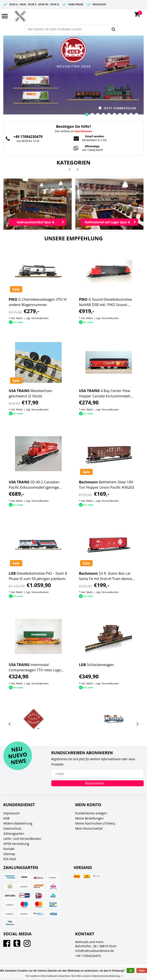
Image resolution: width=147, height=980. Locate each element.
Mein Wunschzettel (89, 828)
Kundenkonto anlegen (91, 813)
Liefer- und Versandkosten (22, 839)
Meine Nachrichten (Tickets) (95, 823)
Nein (142, 971)
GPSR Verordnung (16, 844)
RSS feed (10, 859)
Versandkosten (40, 318)
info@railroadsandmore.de (95, 951)
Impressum (11, 813)
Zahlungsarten (14, 834)
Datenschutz (12, 828)
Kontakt (9, 849)
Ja (131, 971)
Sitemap (9, 854)
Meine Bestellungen (89, 818)
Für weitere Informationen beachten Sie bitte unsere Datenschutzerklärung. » (74, 976)
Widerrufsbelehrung (18, 823)
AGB (6, 818)
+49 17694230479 (88, 956)
